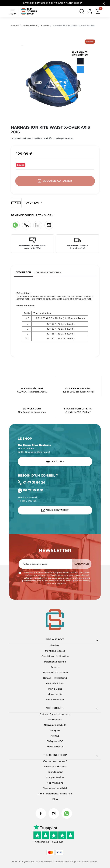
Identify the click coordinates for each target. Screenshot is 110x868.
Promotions (55, 719)
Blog (55, 799)
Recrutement (55, 772)
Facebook (41, 813)
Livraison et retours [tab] (48, 272)
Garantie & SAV (55, 683)
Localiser (55, 462)
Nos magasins (55, 783)
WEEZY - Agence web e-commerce (31, 861)
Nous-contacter (55, 510)
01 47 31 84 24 (31, 482)
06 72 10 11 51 (30, 490)
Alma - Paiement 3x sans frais (55, 794)
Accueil (15, 26)
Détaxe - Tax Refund (55, 678)
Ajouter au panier (55, 181)
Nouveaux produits (55, 725)
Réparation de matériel (55, 672)
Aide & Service (55, 639)
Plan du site (55, 689)
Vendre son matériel (55, 788)
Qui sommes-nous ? (55, 761)
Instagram (54, 813)
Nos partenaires (55, 777)
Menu (13, 11)
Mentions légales (55, 651)
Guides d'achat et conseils (55, 714)
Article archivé (30, 26)
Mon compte (55, 694)
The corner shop (55, 755)
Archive (45, 26)
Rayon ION (25, 203)
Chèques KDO (55, 741)
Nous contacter (55, 700)
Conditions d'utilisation (55, 656)
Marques (55, 730)
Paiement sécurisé (55, 662)
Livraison (55, 645)
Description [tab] (23, 272)
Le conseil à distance (55, 766)
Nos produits (55, 708)
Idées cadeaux (55, 747)
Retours (55, 667)
